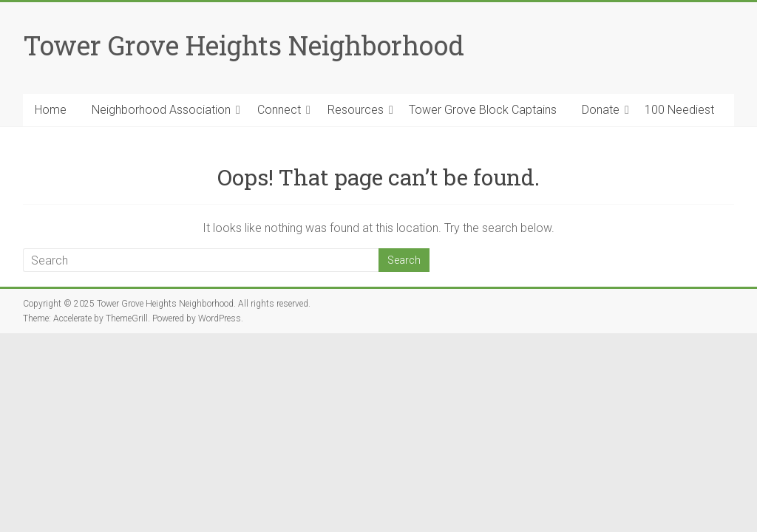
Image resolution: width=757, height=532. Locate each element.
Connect (279, 110)
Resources (356, 110)
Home (51, 110)
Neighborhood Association (161, 110)
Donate (601, 110)
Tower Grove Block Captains (483, 110)
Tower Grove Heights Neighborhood (244, 45)
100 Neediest (679, 110)
